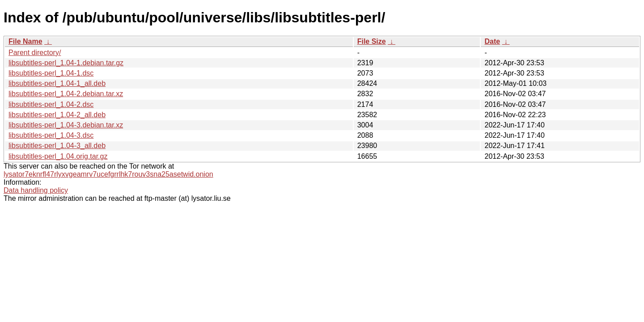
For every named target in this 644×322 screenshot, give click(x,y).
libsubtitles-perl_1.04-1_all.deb (57, 83)
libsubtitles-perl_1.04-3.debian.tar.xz (66, 125)
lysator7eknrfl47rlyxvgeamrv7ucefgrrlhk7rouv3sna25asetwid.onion (108, 174)
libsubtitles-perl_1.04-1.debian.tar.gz (66, 63)
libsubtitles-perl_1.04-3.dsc (51, 135)
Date (492, 41)
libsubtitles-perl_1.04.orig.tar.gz (58, 156)
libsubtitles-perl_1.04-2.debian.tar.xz (66, 94)
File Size (372, 41)
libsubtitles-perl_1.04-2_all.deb (57, 115)
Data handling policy (36, 190)
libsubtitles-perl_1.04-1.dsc (51, 73)
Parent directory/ (35, 53)
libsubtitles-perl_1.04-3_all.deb (57, 146)
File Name (25, 41)
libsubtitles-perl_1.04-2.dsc (51, 104)
